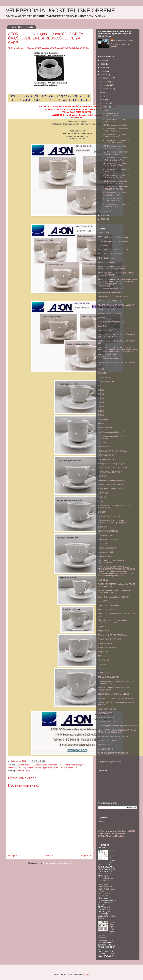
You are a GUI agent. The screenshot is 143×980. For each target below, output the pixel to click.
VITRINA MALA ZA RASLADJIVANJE (111, 115)
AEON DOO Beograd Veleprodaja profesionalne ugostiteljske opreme (112, 268)
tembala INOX (104, 673)
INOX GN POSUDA (106, 455)
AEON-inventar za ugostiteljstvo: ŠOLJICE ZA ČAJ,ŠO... (116, 176)
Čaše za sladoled (112, 854)
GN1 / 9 (101, 407)
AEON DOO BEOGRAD (124, 40)
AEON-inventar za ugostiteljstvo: (116, 125)
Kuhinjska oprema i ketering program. (113, 480)
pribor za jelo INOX (106, 552)
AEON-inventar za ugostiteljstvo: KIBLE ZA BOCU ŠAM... (116, 141)
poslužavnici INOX (105, 535)
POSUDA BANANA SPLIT (109, 539)
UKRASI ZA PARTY (106, 717)
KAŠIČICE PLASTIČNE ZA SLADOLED (114, 468)
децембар (108, 78)
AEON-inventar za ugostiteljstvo (45, 765)
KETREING (103, 476)
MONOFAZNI (103, 493)
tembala (101, 669)
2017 (103, 71)
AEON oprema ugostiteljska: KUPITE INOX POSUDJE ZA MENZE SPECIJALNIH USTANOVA (117, 834)
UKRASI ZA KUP (105, 713)
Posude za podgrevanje (108, 548)
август (106, 92)
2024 (103, 60)
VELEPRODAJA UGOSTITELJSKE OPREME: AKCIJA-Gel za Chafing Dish (117, 731)
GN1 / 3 (101, 394)
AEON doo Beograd (23, 765)
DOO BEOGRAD (105, 330)
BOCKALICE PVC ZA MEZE (110, 313)
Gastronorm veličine (106, 381)
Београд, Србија (24, 771)
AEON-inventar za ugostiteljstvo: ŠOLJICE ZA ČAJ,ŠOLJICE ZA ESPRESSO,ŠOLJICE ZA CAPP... (48, 48)
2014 (103, 219)
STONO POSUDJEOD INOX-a (111, 639)
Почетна (49, 856)
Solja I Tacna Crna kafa (107, 609)
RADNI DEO (103, 580)
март (105, 107)
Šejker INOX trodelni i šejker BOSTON (114, 597)
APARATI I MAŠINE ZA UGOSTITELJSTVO (116, 305)
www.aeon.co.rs (77, 118)
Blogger (86, 974)
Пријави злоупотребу (109, 762)
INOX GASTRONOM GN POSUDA (112, 451)
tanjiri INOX (103, 664)
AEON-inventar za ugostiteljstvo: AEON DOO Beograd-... (116, 165)
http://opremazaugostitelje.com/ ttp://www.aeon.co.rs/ (111, 437)
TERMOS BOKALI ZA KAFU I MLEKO (114, 694)
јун (104, 96)
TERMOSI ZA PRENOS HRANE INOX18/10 (116, 698)
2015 (103, 215)
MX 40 (101, 501)
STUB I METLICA (105, 643)
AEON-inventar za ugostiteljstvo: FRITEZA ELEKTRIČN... (116, 182)
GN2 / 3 (101, 415)
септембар (108, 89)
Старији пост (84, 856)
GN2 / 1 (101, 411)
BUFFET (102, 318)
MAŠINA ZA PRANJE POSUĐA (111, 485)
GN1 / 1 (101, 390)
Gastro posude (104, 377)
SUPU (101, 656)
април (106, 103)
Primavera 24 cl (104, 556)
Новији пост (14, 856)
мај (105, 99)
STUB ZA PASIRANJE (107, 648)
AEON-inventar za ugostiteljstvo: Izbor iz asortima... (116, 153)
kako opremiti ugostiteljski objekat (112, 464)
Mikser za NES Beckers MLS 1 (111, 489)
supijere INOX (104, 652)
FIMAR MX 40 (104, 373)
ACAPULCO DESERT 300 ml (110, 254)
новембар (107, 82)
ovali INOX (102, 527)
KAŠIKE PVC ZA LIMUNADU (110, 472)
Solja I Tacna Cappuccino (70, 765)
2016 (103, 75)
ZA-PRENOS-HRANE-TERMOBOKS (113, 753)
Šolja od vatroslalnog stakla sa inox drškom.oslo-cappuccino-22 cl (112, 621)
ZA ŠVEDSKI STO (105, 749)
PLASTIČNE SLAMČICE (108, 531)
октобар (107, 85)
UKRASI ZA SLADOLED (108, 722)
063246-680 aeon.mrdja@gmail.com (113, 241)
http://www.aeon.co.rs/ (107, 443)
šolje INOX (102, 627)
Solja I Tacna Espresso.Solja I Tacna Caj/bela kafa (43, 768)
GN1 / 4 (101, 398)
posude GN (103, 544)
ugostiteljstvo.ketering (107, 709)
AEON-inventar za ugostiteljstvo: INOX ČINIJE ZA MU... (116, 159)
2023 (103, 64)
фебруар (107, 110)
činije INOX (103, 326)
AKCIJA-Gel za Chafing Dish (110, 301)
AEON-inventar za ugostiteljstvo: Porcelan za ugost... (116, 147)
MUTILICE (102, 497)
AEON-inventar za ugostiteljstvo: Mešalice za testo (116, 194)
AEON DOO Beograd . (107, 262)
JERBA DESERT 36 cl (107, 459)
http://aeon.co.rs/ (105, 428)
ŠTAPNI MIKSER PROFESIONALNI (113, 635)
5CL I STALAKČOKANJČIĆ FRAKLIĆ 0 (114, 250)
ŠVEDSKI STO (104, 660)
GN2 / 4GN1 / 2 (104, 419)
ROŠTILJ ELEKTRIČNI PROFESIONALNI (112, 200)
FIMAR (101, 369)
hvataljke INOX (104, 447)
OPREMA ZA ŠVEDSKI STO (110, 516)
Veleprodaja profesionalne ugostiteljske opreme (117, 726)
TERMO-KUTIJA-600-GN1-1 (110, 677)
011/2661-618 (104, 233)
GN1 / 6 (101, 402)
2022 (103, 68)
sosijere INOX (104, 631)
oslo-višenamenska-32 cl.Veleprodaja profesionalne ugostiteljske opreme (113, 522)
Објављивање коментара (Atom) (57, 863)
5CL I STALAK (104, 245)
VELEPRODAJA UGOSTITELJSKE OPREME (60, 11)
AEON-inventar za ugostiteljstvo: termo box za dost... (116, 136)
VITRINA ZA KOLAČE (107, 741)
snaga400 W (103, 601)
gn (99, 386)
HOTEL (101, 423)
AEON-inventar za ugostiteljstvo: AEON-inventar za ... (116, 120)
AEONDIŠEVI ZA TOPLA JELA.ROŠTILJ (115, 297)
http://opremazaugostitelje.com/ (111, 432)
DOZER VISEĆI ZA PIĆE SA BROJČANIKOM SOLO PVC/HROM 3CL (117, 335)
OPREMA (102, 512)
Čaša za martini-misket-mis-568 (111, 322)
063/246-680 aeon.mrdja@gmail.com (113, 237)
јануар (106, 211)
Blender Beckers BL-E (107, 309)
